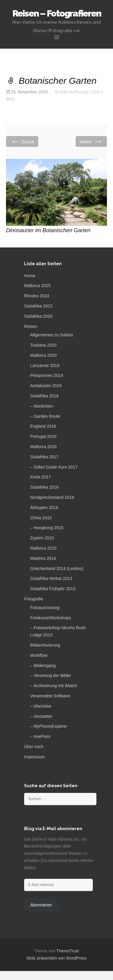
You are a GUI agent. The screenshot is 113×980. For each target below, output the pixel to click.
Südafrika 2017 (44, 457)
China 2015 (41, 518)
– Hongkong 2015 (47, 528)
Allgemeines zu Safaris (52, 335)
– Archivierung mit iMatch (54, 686)
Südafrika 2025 (38, 316)
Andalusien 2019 (46, 386)
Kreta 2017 (41, 477)
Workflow (39, 655)
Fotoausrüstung (45, 608)
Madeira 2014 (43, 558)
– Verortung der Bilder (51, 675)
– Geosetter (41, 716)
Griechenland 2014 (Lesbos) (57, 569)
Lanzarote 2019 (45, 366)
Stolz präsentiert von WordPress (56, 958)
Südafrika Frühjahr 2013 (53, 589)
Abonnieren (41, 905)
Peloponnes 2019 (47, 375)
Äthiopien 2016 (44, 508)
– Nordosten (42, 406)
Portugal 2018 (43, 436)
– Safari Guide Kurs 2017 (54, 467)
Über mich (34, 747)
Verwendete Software (50, 696)
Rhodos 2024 (37, 296)
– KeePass (40, 736)
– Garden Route (45, 416)
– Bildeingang (43, 666)
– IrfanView (41, 706)
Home (30, 276)
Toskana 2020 (43, 345)
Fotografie (34, 599)
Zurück (22, 141)
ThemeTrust (68, 951)
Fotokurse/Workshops (51, 618)
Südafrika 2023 (38, 306)
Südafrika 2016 (44, 487)
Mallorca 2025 (37, 286)
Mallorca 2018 (43, 447)
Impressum (35, 757)
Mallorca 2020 (43, 355)
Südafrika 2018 (44, 396)
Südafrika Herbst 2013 (51, 578)
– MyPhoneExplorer (49, 726)
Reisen (31, 326)
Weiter (91, 141)
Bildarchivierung (45, 645)
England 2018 (43, 426)
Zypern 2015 (42, 538)
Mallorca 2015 (43, 548)
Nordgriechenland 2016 (52, 497)
